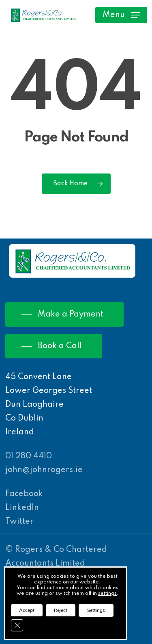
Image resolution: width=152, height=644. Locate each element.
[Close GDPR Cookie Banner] (17, 625)
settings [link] (107, 594)
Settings (96, 610)
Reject (61, 610)
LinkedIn (22, 508)
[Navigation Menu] (121, 15)
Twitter (19, 522)
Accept (27, 610)
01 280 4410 (29, 456)
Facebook (24, 494)
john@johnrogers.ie (44, 470)
